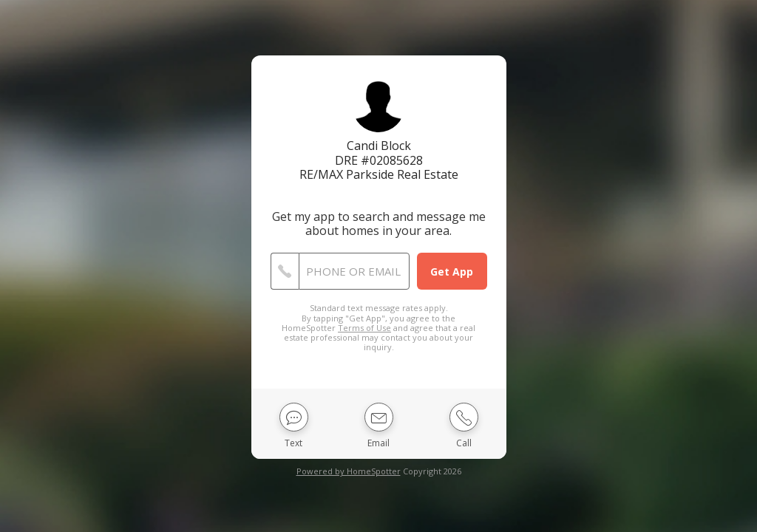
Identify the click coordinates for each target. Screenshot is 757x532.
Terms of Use (364, 328)
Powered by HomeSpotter (349, 471)
